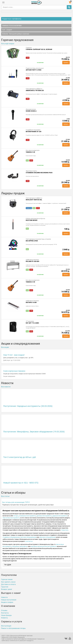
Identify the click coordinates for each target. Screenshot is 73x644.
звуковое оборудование (47, 537)
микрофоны (24, 546)
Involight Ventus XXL (34, 200)
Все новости (6, 387)
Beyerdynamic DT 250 (34, 132)
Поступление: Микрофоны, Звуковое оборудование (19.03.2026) (34, 432)
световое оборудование (28, 537)
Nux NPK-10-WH (31, 302)
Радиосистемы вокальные (35, 68)
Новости (4, 597)
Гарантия (5, 587)
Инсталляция (6, 626)
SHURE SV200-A (31, 111)
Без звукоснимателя (33, 150)
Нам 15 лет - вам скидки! (14, 355)
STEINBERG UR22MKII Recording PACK (39, 173)
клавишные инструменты (28, 516)
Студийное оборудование (11, 537)
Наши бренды (6, 615)
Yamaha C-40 (30, 152)
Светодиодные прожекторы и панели (38, 239)
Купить (66, 63)
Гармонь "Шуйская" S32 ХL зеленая (39, 49)
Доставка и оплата (8, 584)
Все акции (5, 347)
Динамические (31, 109)
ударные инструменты (60, 516)
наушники (16, 546)
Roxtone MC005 (32, 220)
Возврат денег (7, 589)
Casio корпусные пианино (14, 371)
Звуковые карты (31, 171)
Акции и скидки (7, 602)
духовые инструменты (44, 516)
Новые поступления (9, 600)
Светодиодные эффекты (34, 89)
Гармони (29, 48)
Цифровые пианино (32, 260)
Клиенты (4, 618)
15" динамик (30, 321)
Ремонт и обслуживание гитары (13, 628)
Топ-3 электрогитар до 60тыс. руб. (20, 457)
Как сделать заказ (8, 582)
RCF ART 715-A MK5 (32, 323)
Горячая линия (7, 579)
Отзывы (4, 610)
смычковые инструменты (11, 518)
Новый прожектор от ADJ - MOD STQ (21, 483)
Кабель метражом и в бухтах (35, 219)
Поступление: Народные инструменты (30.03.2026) (28, 406)
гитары (16, 516)
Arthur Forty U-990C (34, 70)
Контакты (5, 613)
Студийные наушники (33, 130)
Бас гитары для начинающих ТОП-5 (16, 502)
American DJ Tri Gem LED (35, 90)
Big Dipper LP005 (32, 241)
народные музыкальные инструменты (44, 546)
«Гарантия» (65, 530)
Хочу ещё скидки (8, 44)
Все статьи (5, 496)
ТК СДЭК (8, 565)
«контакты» (29, 541)
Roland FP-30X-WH (32, 261)
